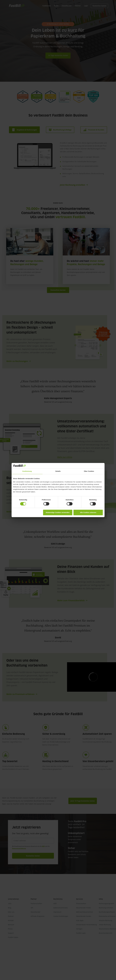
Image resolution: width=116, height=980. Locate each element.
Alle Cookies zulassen (88, 512)
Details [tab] (58, 471)
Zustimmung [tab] (27, 471)
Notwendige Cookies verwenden (58, 512)
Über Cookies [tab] (89, 471)
